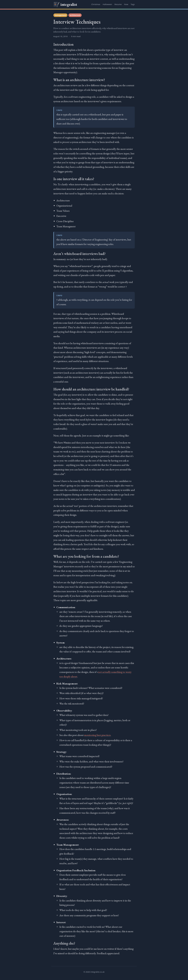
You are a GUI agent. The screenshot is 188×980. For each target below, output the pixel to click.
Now (126, 4)
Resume (118, 4)
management (60, 15)
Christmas (96, 4)
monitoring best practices (97, 735)
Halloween (107, 4)
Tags (133, 4)
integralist (65, 4)
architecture (75, 15)
